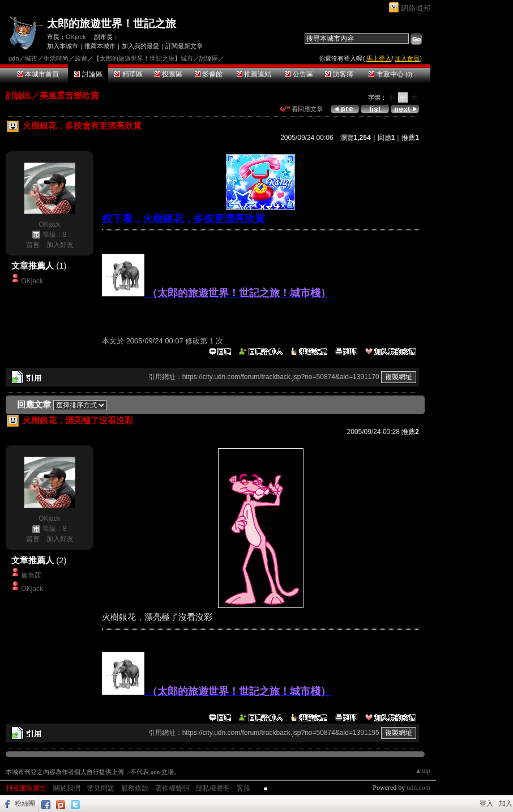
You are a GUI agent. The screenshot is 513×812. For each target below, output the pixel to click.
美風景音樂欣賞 (69, 95)
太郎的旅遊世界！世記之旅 (112, 24)
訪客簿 (339, 74)
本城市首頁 (38, 74)
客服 (243, 788)
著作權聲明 (172, 788)
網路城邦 (416, 8)
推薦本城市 (100, 46)
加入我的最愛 (140, 46)
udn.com (418, 788)
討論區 (88, 74)
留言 (33, 245)
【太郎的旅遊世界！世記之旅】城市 (143, 58)
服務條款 (135, 788)
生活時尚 (56, 58)
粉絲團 (25, 804)
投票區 (168, 74)
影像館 (209, 74)
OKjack (76, 37)
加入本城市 (63, 46)
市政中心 (390, 74)
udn (14, 58)
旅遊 (81, 58)
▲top (423, 771)
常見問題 (101, 788)
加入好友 (60, 245)
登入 (486, 804)
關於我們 (67, 788)
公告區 (299, 74)
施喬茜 (31, 575)
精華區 (128, 74)
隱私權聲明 (213, 788)
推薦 (410, 138)
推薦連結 (254, 74)
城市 (31, 58)
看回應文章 (302, 109)
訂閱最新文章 (184, 46)
